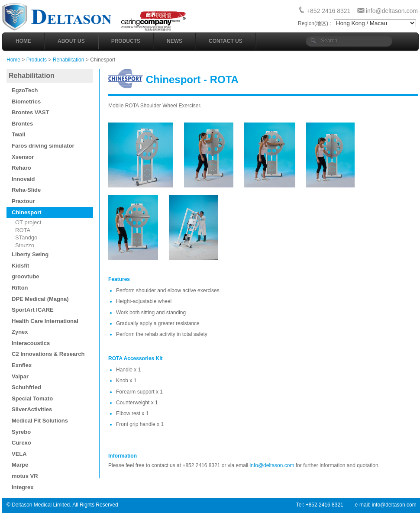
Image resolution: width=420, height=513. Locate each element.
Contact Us (226, 41)
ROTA (23, 230)
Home (23, 41)
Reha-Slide (26, 190)
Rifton (20, 288)
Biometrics (26, 102)
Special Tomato (32, 398)
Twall (19, 134)
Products (126, 41)
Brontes (22, 124)
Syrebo (21, 432)
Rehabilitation (69, 60)
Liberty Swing (30, 254)
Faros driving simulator (43, 146)
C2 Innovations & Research (48, 354)
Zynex (20, 332)
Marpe (20, 465)
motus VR (25, 476)
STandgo (26, 237)
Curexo (21, 443)
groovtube (26, 276)
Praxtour (23, 201)
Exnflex (22, 365)
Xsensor (23, 157)
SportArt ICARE (33, 310)
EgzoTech (25, 90)
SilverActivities (32, 409)
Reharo (21, 168)
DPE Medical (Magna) (40, 299)
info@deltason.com (392, 11)
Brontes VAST (30, 112)
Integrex (23, 487)
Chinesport (27, 212)
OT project (28, 222)
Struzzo (25, 245)
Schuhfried (26, 387)
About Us (71, 41)
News (174, 41)
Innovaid (23, 179)
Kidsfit (20, 266)
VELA (19, 454)
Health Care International (45, 321)
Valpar (20, 376)
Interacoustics (31, 343)
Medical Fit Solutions (40, 421)
